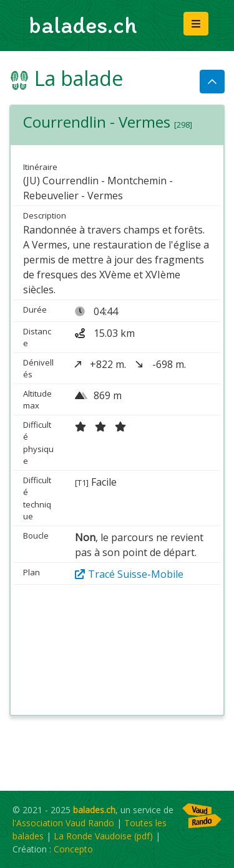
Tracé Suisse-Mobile (129, 574)
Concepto (73, 849)
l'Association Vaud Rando (63, 823)
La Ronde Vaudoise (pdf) (103, 836)
